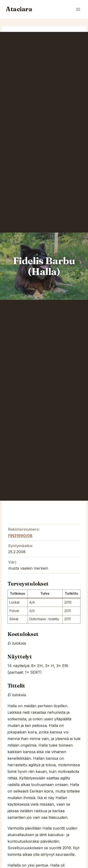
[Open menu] (78, 9)
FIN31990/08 (20, 536)
